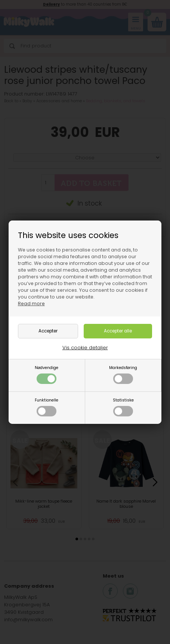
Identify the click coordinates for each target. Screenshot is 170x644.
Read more (31, 304)
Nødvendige (47, 374)
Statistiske (123, 407)
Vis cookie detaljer (85, 348)
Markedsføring (123, 374)
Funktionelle (47, 407)
